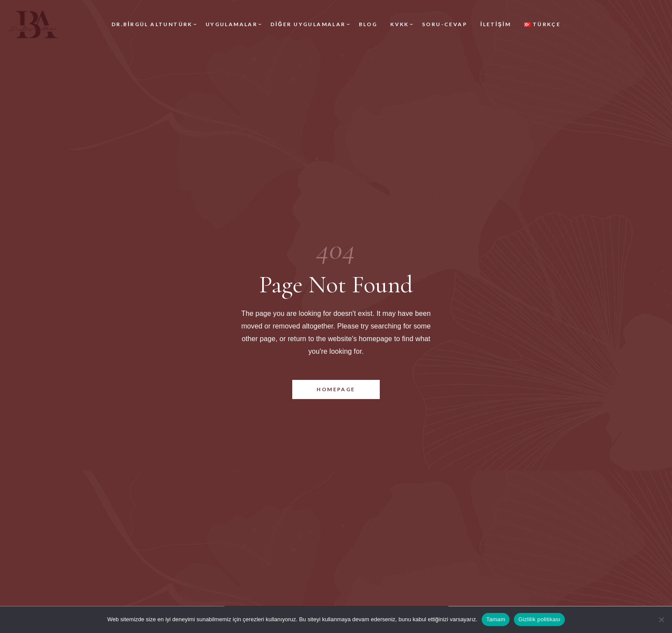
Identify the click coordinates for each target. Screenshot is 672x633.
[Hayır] (661, 619)
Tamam (496, 619)
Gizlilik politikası (539, 619)
